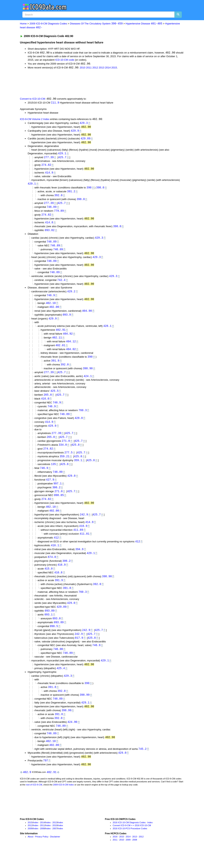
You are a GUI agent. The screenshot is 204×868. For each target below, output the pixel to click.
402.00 (54, 312)
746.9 (51, 300)
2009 (30, 845)
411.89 (78, 541)
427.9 (50, 489)
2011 (89, 68)
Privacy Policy (42, 853)
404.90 (87, 316)
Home (23, 24)
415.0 (49, 580)
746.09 (58, 253)
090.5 (54, 640)
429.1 (62, 155)
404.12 (71, 348)
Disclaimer (55, 853)
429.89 (85, 140)
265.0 (48, 402)
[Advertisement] (89, 83)
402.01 (60, 352)
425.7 (62, 159)
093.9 (67, 320)
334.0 (63, 453)
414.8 (49, 226)
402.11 (57, 344)
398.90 (88, 375)
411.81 (85, 545)
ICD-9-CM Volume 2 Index (35, 120)
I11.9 (55, 103)
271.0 (66, 449)
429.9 (75, 132)
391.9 (55, 367)
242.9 (84, 525)
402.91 (61, 336)
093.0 (57, 631)
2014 (108, 68)
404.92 (68, 340)
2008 (42, 845)
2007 (55, 845)
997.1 (58, 493)
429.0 (71, 485)
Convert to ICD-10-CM (33, 100)
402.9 (27, 789)
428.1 (107, 332)
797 (46, 777)
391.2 (71, 194)
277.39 (49, 159)
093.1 (49, 628)
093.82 (50, 234)
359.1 (78, 469)
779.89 (59, 214)
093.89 (50, 623)
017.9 (79, 651)
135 (53, 473)
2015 (114, 68)
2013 (102, 68)
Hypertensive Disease (144, 24)
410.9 (83, 537)
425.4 (61, 683)
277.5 (69, 461)
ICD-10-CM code (65, 60)
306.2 (56, 497)
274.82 (46, 167)
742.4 (61, 285)
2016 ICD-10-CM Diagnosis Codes (129, 839)
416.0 (45, 406)
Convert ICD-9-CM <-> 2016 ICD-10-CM (132, 842)
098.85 (59, 505)
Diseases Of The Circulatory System (96, 24)
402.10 (51, 308)
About (31, 853)
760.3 (83, 418)
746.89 (51, 210)
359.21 (65, 465)
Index (36, 839)
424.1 (88, 383)
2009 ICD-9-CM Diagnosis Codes (48, 24)
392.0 (58, 198)
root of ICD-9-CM (34, 802)
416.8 (58, 585)
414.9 (49, 175)
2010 (82, 68)
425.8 (75, 453)
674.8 (52, 568)
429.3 (84, 124)
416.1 (55, 557)
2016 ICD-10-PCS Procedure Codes (130, 845)
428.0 (79, 426)
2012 (95, 68)
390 (89, 190)
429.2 (71, 296)
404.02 (71, 356)
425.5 (54, 398)
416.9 (62, 577)
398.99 (85, 710)
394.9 (79, 560)
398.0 (100, 190)
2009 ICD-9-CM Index (63, 802)
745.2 (142, 765)
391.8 (67, 600)
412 (56, 549)
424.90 (72, 738)
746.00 (58, 663)
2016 (115, 853)
